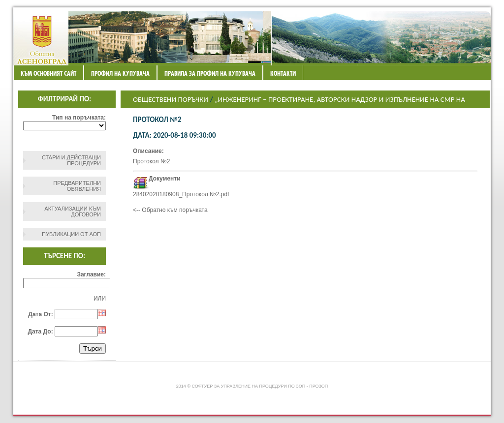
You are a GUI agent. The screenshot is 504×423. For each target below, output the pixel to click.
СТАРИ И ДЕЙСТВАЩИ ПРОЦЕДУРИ (71, 160)
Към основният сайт (48, 73)
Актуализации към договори (73, 211)
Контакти (283, 73)
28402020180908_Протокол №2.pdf (181, 194)
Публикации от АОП (71, 234)
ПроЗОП (318, 386)
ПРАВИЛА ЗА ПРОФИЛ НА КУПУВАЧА (210, 73)
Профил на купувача (120, 73)
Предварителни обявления (77, 186)
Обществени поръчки (171, 99)
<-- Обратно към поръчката (170, 210)
